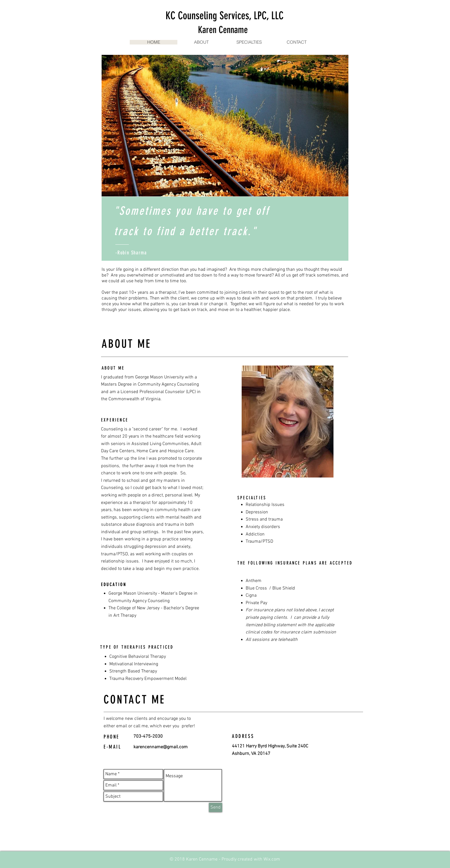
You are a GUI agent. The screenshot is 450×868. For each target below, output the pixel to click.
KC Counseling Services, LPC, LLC (225, 16)
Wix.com (272, 859)
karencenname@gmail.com (161, 747)
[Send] (216, 807)
